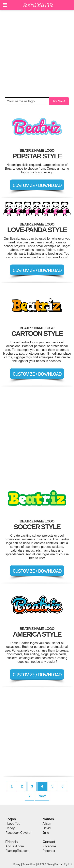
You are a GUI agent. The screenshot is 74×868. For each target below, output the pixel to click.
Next (42, 796)
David (47, 828)
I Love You (13, 824)
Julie (46, 833)
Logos (11, 819)
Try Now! (59, 101)
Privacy (17, 864)
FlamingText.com (17, 851)
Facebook (50, 846)
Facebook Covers (18, 833)
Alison (47, 824)
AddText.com (15, 846)
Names (48, 819)
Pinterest (49, 851)
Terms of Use (29, 864)
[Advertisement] (37, 54)
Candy (10, 828)
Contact (49, 842)
